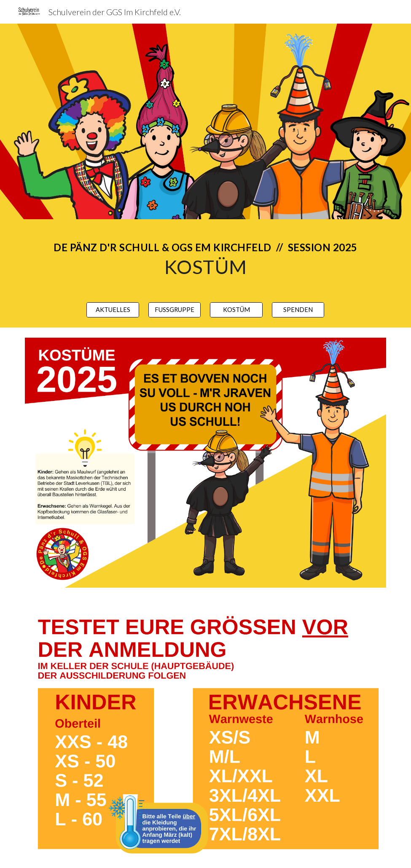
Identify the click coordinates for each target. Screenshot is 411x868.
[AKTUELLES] (113, 310)
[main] (205, 256)
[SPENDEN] (298, 310)
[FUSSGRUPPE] (175, 310)
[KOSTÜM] (236, 310)
